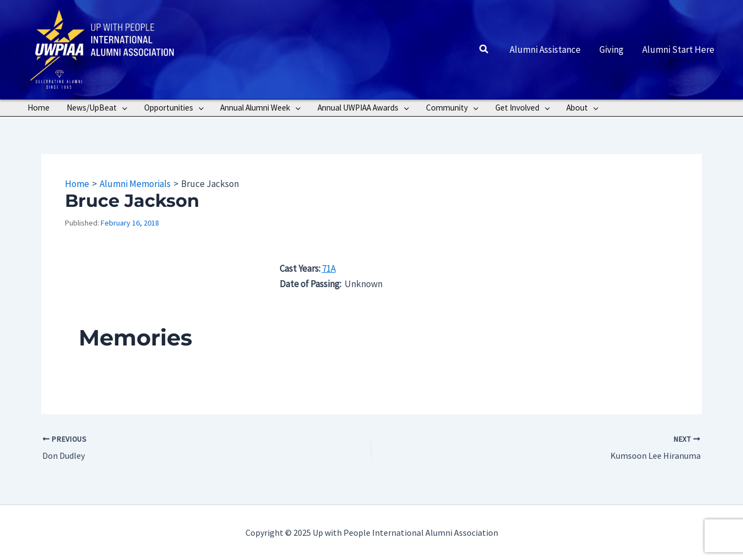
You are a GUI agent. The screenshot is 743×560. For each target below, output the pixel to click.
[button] (484, 50)
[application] (122, 108)
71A (329, 268)
